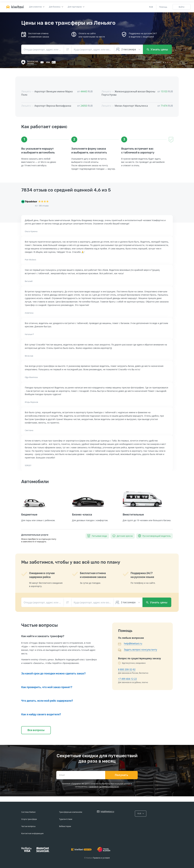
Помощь (163, 7)
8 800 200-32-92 (127, 670)
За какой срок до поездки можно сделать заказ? (53, 674)
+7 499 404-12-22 (127, 679)
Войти (182, 7)
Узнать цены (157, 49)
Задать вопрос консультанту (140, 650)
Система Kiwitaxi (28, 812)
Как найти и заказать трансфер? (43, 636)
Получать (121, 775)
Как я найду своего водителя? (41, 714)
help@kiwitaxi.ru (133, 643)
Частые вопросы (28, 826)
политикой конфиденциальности (104, 787)
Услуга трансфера (29, 819)
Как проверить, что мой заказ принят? (47, 687)
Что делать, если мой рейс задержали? (47, 701)
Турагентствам (66, 819)
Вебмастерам (65, 826)
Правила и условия (101, 858)
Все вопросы (36, 730)
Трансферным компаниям (71, 812)
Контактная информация (32, 833)
